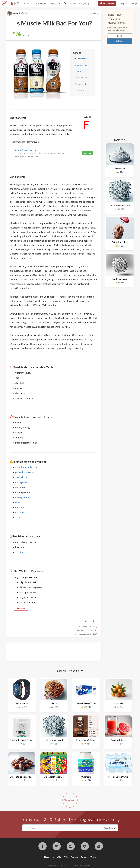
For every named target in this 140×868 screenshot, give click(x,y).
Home (47, 857)
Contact (74, 857)
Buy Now (88, 153)
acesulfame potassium (27, 467)
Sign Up (124, 3)
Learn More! (21, 608)
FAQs (79, 71)
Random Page (107, 3)
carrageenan (22, 482)
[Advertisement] (60, 651)
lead (17, 502)
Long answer (82, 65)
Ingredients (82, 84)
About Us (28, 3)
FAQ (66, 857)
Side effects (82, 78)
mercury (20, 507)
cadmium (20, 512)
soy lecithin (21, 477)
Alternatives (82, 90)
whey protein (22, 497)
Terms (93, 857)
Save (95, 13)
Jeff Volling (92, 626)
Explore (55, 3)
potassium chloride (25, 472)
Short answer (83, 59)
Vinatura (65, 340)
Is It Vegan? (41, 3)
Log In (135, 3)
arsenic (19, 517)
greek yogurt (22, 552)
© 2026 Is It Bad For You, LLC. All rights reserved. (70, 865)
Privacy (84, 857)
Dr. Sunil (25, 13)
